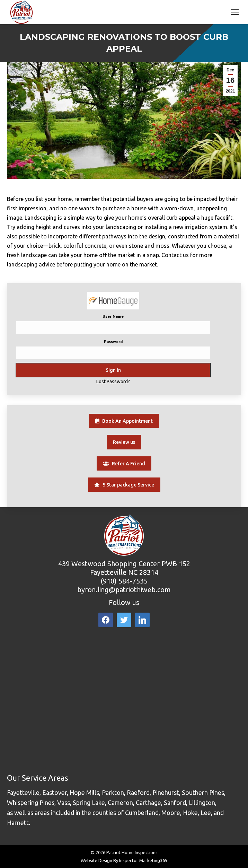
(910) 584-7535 (124, 581)
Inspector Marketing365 (143, 860)
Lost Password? (113, 382)
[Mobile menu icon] (235, 12)
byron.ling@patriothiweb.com (124, 590)
